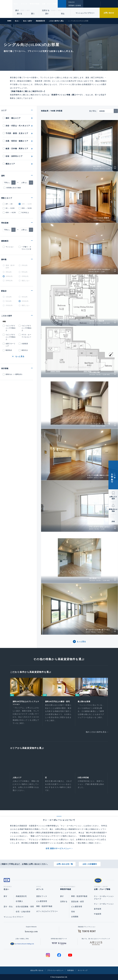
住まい (17, 4)
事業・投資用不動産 (44, 906)
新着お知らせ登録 (113, 510)
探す (17, 10)
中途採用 (98, 914)
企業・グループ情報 (57, 4)
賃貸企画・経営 (78, 901)
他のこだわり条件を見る (96, 733)
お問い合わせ (109, 13)
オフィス (27, 4)
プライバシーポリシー (55, 970)
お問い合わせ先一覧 (65, 863)
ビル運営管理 (42, 901)
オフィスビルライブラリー (47, 911)
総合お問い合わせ (34, 970)
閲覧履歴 (92, 5)
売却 (73, 912)
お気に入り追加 (113, 498)
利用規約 (72, 970)
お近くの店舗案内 (90, 863)
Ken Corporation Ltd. (6, 9)
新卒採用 (98, 909)
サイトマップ (86, 970)
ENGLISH (71, 2)
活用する (46, 10)
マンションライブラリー (85, 13)
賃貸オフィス (42, 896)
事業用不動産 (40, 4)
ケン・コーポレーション (104, 904)
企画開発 (75, 917)
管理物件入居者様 (75, 6)
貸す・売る (8, 907)
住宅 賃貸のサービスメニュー (58, 850)
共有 (113, 522)
